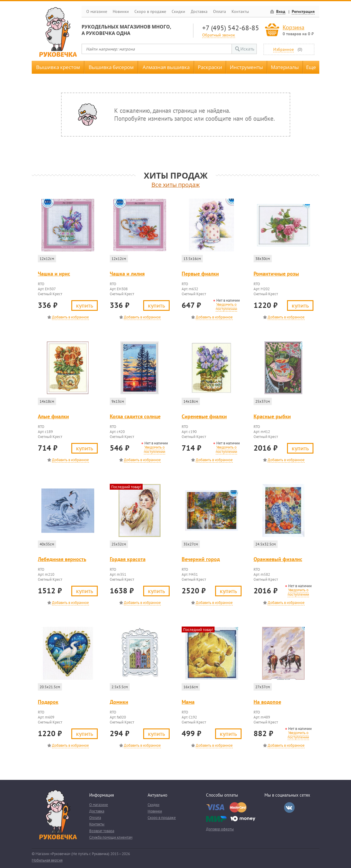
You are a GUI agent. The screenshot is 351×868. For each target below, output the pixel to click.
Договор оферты (220, 829)
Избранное (283, 49)
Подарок (48, 702)
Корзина (293, 27)
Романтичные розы (276, 274)
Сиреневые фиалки (204, 416)
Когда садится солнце (135, 416)
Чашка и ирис (54, 274)
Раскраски (210, 67)
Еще (311, 67)
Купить (85, 305)
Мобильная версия (47, 860)
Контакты (240, 11)
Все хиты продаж (176, 185)
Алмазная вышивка (166, 67)
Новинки (121, 11)
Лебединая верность (62, 559)
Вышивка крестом (58, 67)
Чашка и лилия (127, 274)
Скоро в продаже (150, 11)
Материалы (285, 67)
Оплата (220, 11)
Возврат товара (102, 831)
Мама (188, 702)
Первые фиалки (200, 274)
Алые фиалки (53, 416)
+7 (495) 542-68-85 (231, 28)
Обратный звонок (219, 35)
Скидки (178, 11)
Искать (247, 49)
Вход (281, 11)
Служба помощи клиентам (111, 837)
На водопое (267, 702)
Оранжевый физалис (278, 559)
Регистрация (303, 11)
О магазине (97, 11)
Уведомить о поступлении (226, 307)
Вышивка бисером (111, 67)
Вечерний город (201, 559)
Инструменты (246, 67)
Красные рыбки (272, 416)
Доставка (199, 11)
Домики (119, 702)
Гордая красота (128, 559)
